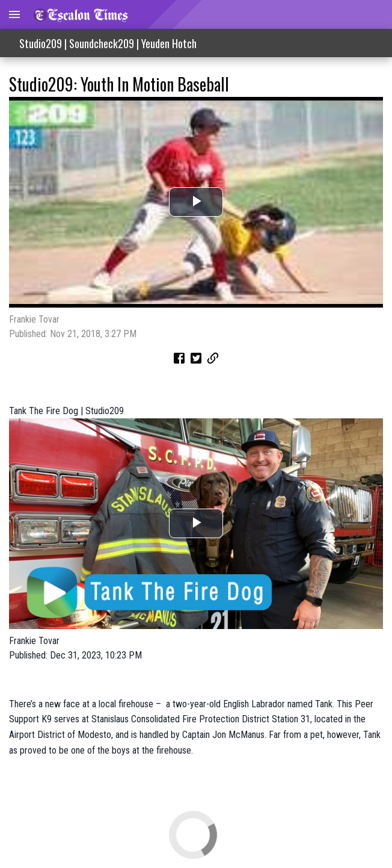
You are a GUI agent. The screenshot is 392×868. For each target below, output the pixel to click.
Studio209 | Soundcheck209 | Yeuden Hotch (108, 43)
